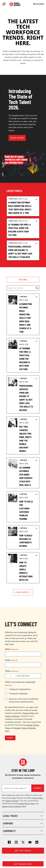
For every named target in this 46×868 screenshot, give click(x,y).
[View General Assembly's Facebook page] (9, 842)
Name (11, 649)
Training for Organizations (20, 689)
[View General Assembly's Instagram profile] (16, 842)
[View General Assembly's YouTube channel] (30, 842)
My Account (39, 4)
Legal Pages (23, 816)
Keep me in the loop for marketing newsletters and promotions (23, 700)
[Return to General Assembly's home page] (23, 762)
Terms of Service (12, 716)
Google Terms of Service (25, 728)
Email (11, 660)
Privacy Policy (29, 713)
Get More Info (23, 864)
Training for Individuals (18, 694)
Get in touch (23, 851)
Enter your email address (15, 788)
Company (23, 823)
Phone (12, 671)
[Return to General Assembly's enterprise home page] (15, 4)
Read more (17, 138)
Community (23, 831)
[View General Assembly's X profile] (23, 842)
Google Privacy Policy (27, 804)
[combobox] (10, 676)
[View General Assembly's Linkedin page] (37, 842)
